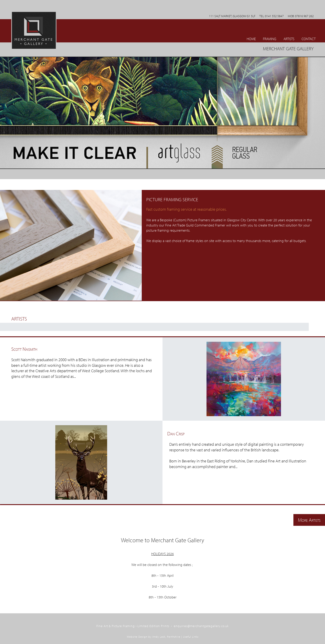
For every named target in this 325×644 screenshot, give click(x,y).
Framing (270, 39)
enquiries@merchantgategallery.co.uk (201, 626)
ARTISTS (289, 39)
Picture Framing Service (172, 199)
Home (251, 39)
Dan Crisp (176, 433)
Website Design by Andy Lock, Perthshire (154, 637)
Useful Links (191, 637)
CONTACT (309, 39)
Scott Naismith (24, 349)
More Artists (309, 520)
